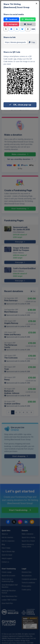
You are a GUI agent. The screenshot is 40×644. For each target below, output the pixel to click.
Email (28, 24)
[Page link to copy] (15, 42)
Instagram (11, 24)
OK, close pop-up (20, 105)
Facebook (11, 19)
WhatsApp (28, 19)
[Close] (36, 3)
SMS (33, 29)
